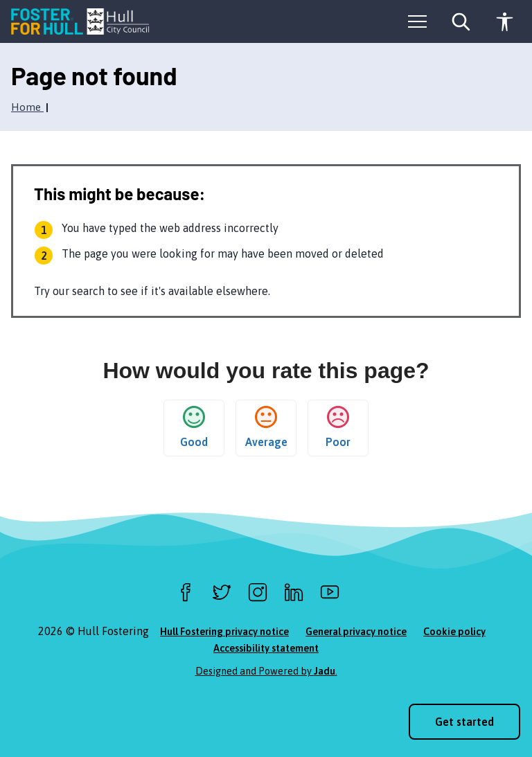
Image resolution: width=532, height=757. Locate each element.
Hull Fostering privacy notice (224, 632)
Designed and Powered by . (266, 671)
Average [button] (266, 427)
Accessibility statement (266, 648)
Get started (464, 722)
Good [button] (194, 427)
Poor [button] (338, 427)
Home (27, 107)
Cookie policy (454, 632)
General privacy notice (356, 632)
